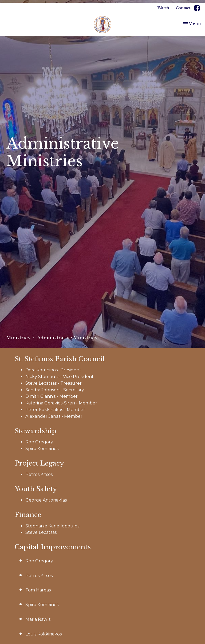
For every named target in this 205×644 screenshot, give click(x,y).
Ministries (18, 338)
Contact (183, 8)
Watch (163, 8)
